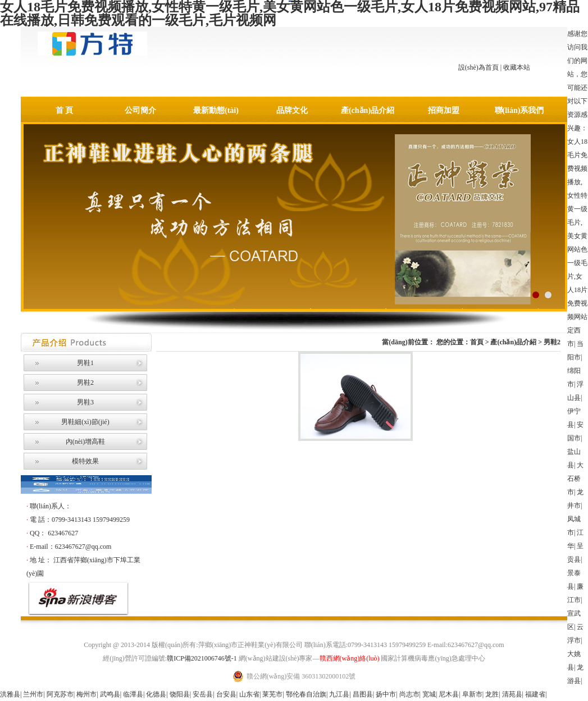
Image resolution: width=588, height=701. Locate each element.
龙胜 (492, 694)
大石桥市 (575, 479)
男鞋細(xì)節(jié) (85, 422)
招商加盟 (444, 110)
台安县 (226, 694)
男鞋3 (85, 402)
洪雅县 (10, 694)
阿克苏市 (60, 694)
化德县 (156, 694)
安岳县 (203, 694)
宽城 (429, 694)
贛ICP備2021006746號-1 (202, 658)
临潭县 (133, 694)
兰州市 (33, 694)
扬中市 (386, 694)
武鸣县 (110, 694)
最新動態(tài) (216, 110)
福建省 (535, 694)
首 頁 (65, 110)
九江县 (339, 694)
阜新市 (472, 694)
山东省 (249, 694)
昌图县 (363, 694)
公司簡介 (140, 110)
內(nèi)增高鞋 (86, 441)
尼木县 (449, 694)
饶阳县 (180, 694)
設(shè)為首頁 (478, 67)
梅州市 (86, 694)
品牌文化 (292, 110)
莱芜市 (272, 694)
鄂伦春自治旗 (306, 694)
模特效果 (85, 461)
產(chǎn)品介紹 (368, 110)
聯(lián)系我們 (519, 110)
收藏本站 (517, 67)
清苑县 (512, 694)
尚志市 (409, 694)
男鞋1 (85, 363)
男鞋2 (85, 383)
